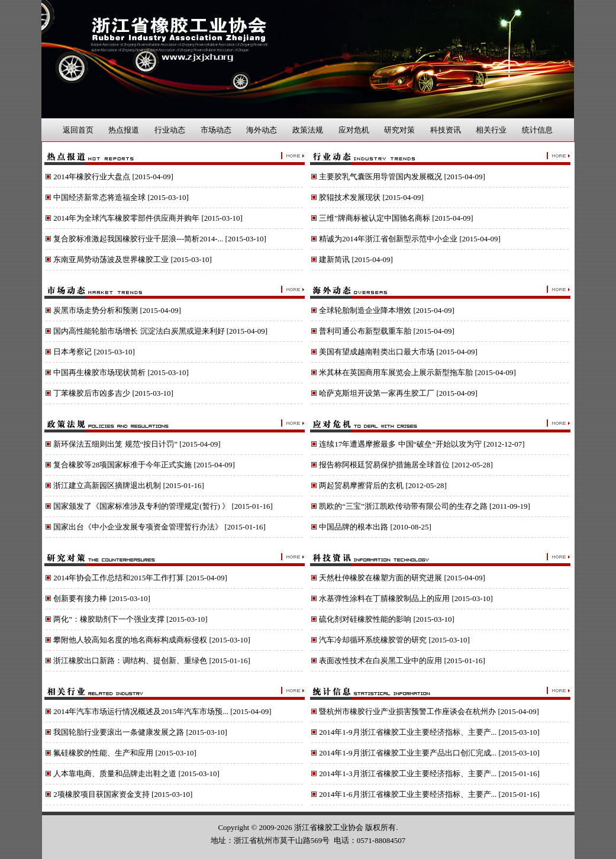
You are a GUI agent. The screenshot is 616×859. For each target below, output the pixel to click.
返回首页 (78, 130)
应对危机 (354, 130)
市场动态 (216, 130)
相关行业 (491, 130)
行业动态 (170, 130)
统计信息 (537, 130)
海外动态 (262, 130)
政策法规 (308, 130)
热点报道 (124, 130)
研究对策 (399, 130)
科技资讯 (446, 130)
